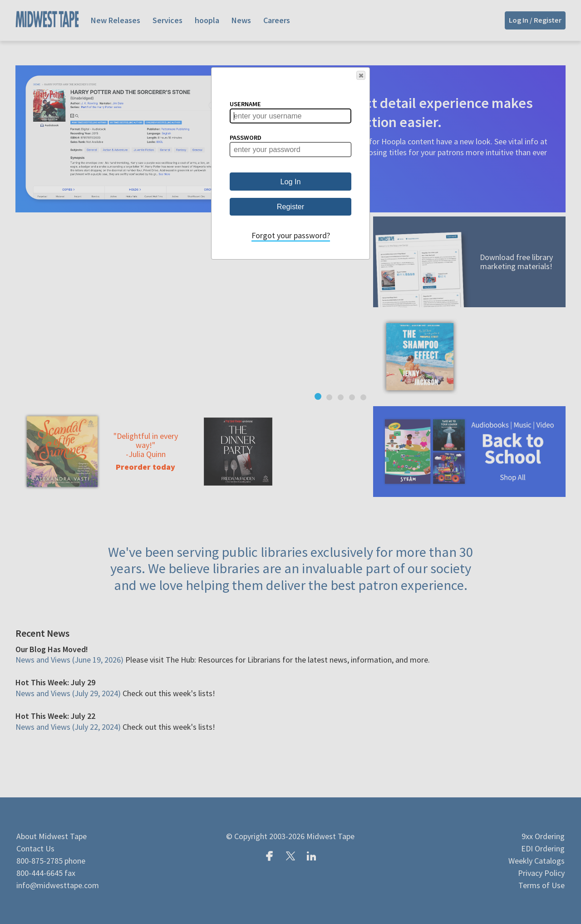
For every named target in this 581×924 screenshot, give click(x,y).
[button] (361, 75)
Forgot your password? (291, 235)
